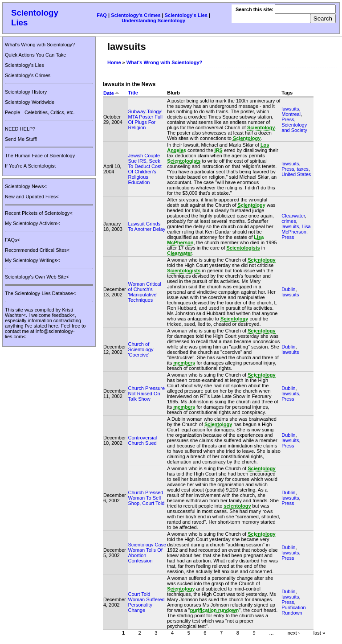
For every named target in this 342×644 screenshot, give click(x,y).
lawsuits (290, 109)
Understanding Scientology (153, 21)
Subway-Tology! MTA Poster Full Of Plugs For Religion (146, 119)
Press (288, 119)
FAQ (102, 15)
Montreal (291, 114)
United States (296, 174)
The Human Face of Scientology (40, 156)
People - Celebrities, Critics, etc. (40, 112)
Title (133, 93)
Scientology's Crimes (136, 15)
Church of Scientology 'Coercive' (141, 349)
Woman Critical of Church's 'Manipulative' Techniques (145, 292)
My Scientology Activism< (33, 223)
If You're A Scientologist (30, 166)
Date (112, 93)
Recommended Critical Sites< (37, 250)
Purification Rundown (293, 610)
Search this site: (255, 9)
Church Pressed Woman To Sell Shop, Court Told (147, 498)
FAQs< (12, 240)
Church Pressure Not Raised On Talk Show (147, 394)
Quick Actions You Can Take (35, 55)
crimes (289, 221)
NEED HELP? (20, 129)
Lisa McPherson (296, 229)
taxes (303, 169)
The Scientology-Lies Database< (40, 293)
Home (114, 62)
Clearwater (293, 216)
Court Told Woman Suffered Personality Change (147, 602)
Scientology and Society (294, 127)
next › (294, 632)
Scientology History (26, 92)
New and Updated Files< (32, 197)
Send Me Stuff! (21, 139)
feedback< (63, 315)
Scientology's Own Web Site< (37, 277)
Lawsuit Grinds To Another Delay (147, 226)
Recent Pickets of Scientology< (39, 213)
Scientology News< (26, 186)
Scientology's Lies (186, 15)
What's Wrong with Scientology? (40, 45)
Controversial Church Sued (143, 440)
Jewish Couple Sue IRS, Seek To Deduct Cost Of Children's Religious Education (145, 169)
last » (319, 632)
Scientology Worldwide (30, 102)
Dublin (288, 289)
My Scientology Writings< (33, 260)
